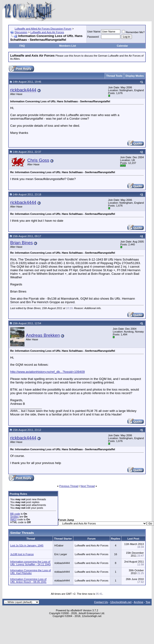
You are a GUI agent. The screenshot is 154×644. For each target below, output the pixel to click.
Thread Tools (114, 76)
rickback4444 (23, 90)
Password (93, 37)
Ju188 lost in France (22, 554)
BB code (15, 514)
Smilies (14, 517)
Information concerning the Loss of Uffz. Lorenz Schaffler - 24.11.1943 (30, 563)
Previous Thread (69, 486)
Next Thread (88, 486)
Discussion (21, 32)
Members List (68, 46)
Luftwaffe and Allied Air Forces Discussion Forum (43, 29)
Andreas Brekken (43, 335)
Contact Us (101, 602)
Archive (139, 602)
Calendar (122, 46)
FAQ (22, 46)
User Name (94, 32)
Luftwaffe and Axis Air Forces (47, 32)
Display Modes (135, 76)
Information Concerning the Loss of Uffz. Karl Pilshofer (30, 572)
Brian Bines (21, 243)
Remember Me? (133, 32)
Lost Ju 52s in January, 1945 (27, 545)
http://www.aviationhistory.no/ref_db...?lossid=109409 (47, 372)
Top (148, 602)
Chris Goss (38, 160)
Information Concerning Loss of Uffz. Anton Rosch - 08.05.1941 (28, 581)
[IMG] (13, 519)
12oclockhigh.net (121, 602)
